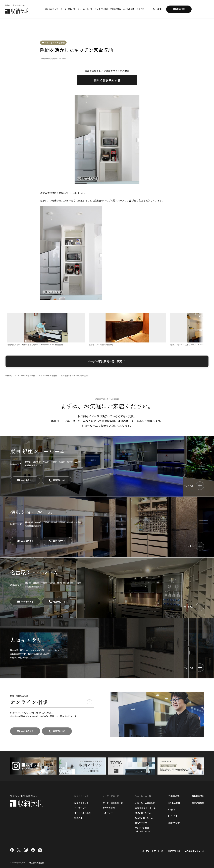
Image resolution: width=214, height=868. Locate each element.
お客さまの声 (109, 808)
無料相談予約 (198, 796)
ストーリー (108, 813)
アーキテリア (80, 808)
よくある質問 (174, 803)
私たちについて (81, 803)
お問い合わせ (198, 803)
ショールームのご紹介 (145, 803)
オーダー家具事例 (28, 375)
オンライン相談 (143, 829)
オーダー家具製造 (82, 813)
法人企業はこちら (193, 851)
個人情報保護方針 (37, 863)
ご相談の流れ (174, 796)
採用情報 (172, 851)
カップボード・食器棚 (55, 43)
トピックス (173, 816)
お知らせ (172, 810)
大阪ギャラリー (142, 823)
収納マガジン (174, 823)
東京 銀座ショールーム (145, 808)
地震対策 (78, 818)
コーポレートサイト (151, 851)
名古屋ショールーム (144, 818)
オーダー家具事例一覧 (113, 803)
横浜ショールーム (143, 813)
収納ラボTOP (11, 375)
